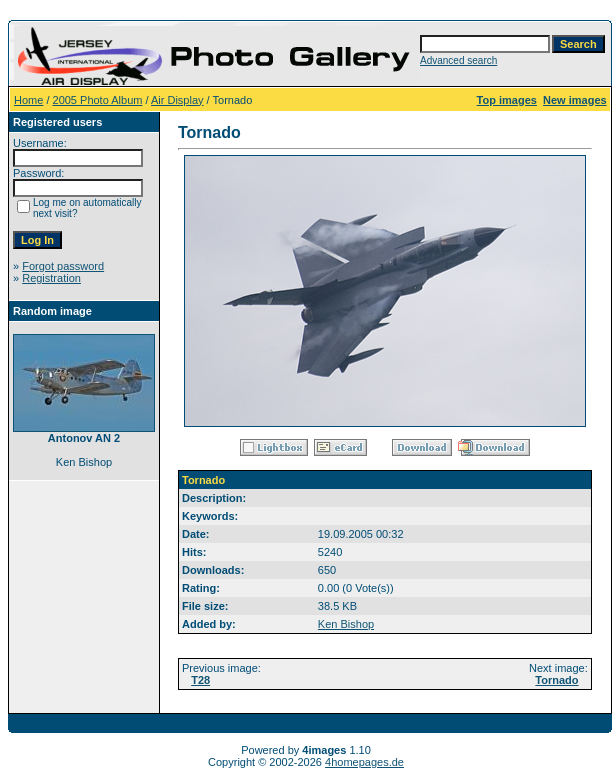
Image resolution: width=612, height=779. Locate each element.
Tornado (556, 680)
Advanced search (458, 60)
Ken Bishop (346, 624)
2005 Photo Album (98, 100)
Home (28, 100)
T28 (200, 680)
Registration (51, 278)
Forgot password (63, 266)
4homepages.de (364, 762)
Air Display (177, 100)
